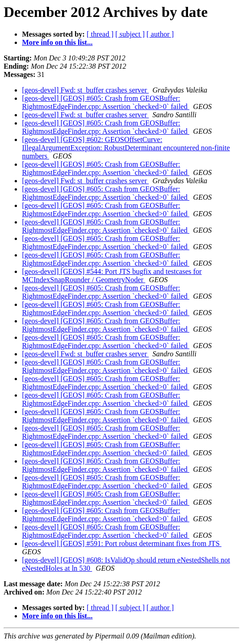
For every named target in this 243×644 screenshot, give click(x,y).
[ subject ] (130, 34)
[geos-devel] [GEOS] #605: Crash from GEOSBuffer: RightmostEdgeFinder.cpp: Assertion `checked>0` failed (106, 102)
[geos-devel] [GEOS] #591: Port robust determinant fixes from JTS (122, 543)
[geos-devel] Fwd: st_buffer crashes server (86, 90)
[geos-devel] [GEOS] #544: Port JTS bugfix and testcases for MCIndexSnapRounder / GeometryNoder (112, 276)
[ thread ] (100, 34)
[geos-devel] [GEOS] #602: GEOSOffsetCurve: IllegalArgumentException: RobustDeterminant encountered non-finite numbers (126, 148)
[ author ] (160, 34)
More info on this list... (57, 42)
